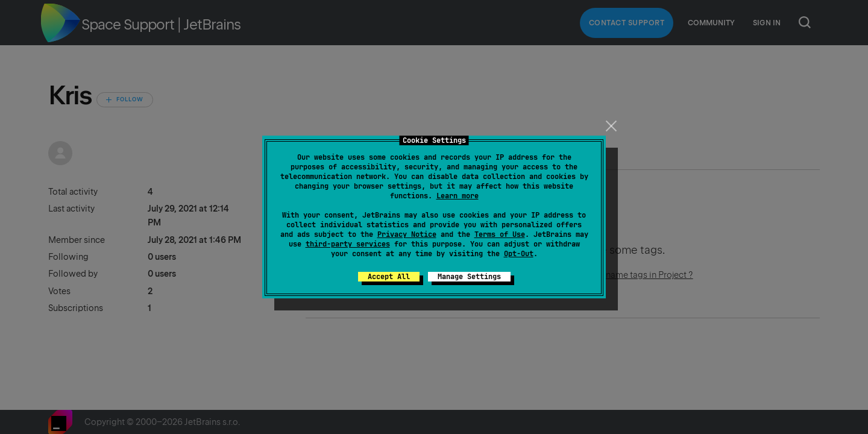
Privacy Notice (407, 234)
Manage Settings (469, 277)
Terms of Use (500, 234)
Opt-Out (519, 254)
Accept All (389, 277)
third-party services (348, 244)
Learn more (458, 196)
